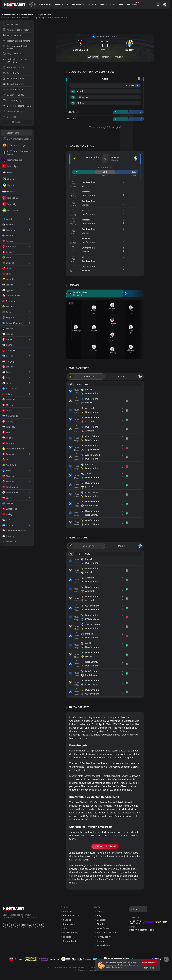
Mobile (103, 5)
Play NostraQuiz (13, 54)
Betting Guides (71, 941)
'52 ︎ (73, 97)
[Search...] (158, 5)
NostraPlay (133, 5)
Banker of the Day (13, 95)
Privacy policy (104, 937)
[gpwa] (31, 959)
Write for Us (103, 928)
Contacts (101, 920)
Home (79, 384)
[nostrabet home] (14, 908)
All (71, 384)
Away (88, 384)
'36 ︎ (138, 85)
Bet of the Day (12, 73)
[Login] (165, 5)
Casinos (92, 5)
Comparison (69, 924)
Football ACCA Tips (14, 68)
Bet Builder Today (13, 78)
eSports (67, 937)
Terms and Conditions (108, 932)
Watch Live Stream (105, 846)
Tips (8, 17)
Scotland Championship (33, 17)
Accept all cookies (149, 963)
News (113, 5)
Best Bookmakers (76, 5)
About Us (101, 924)
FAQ (99, 915)
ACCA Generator (13, 35)
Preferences (149, 968)
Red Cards (71, 119)
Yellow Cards (72, 112)
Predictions (45, 5)
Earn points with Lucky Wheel (16, 47)
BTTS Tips (10, 117)
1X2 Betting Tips (13, 100)
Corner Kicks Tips (13, 111)
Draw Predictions (13, 89)
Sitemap (101, 941)
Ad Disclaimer (104, 945)
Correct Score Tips (14, 84)
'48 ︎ (73, 91)
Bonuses (59, 5)
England (16, 17)
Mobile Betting (71, 932)
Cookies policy (117, 967)
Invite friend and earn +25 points (15, 61)
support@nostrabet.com (142, 930)
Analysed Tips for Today (16, 30)
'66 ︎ (73, 103)
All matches (10, 24)
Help (121, 5)
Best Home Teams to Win (17, 106)
